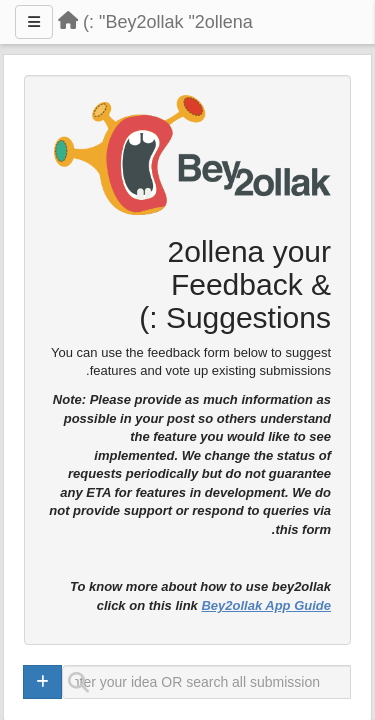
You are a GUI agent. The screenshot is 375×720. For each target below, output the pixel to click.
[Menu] (34, 22)
